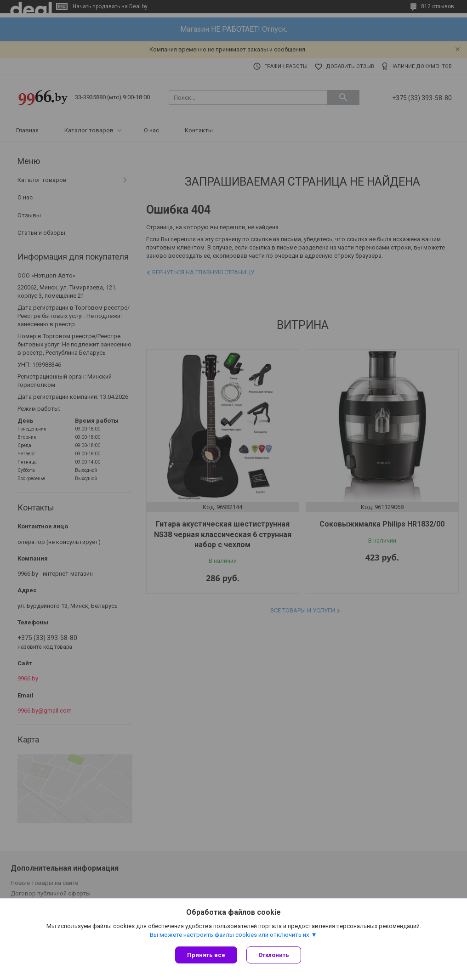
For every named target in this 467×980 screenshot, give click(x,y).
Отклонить (274, 955)
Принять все (206, 955)
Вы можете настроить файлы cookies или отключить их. (230, 935)
